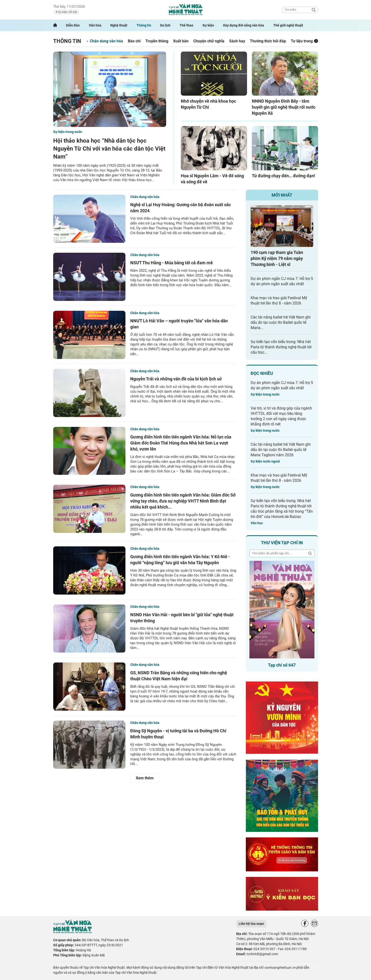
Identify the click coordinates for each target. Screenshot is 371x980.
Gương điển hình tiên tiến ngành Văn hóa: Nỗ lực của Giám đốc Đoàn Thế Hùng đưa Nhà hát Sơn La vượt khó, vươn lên (181, 443)
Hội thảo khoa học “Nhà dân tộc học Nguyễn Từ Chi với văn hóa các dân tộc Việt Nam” (109, 149)
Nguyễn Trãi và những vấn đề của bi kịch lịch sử (176, 379)
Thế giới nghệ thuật (288, 25)
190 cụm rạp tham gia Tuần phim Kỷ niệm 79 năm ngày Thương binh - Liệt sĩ (277, 258)
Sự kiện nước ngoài (265, 461)
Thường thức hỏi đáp (268, 41)
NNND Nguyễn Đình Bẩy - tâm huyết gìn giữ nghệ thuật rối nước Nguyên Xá (284, 107)
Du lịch (165, 25)
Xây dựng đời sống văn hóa (244, 25)
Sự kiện (208, 25)
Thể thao (186, 25)
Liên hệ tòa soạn (251, 924)
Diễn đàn (73, 25)
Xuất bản (181, 41)
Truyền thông (157, 41)
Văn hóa (95, 25)
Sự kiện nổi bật (67, 12)
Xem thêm (145, 778)
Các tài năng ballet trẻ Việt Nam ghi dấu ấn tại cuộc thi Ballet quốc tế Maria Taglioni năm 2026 (281, 450)
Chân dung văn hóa (106, 41)
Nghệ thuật (119, 25)
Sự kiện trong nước (68, 132)
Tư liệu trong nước (307, 41)
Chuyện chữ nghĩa (209, 41)
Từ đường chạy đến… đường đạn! (283, 176)
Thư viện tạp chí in (282, 543)
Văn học (257, 523)
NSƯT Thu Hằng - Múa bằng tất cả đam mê (172, 263)
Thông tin (144, 25)
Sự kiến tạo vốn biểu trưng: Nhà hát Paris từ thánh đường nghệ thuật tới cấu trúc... (281, 347)
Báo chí (134, 41)
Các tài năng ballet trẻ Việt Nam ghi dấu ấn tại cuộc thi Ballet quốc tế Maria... (281, 322)
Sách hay (237, 41)
